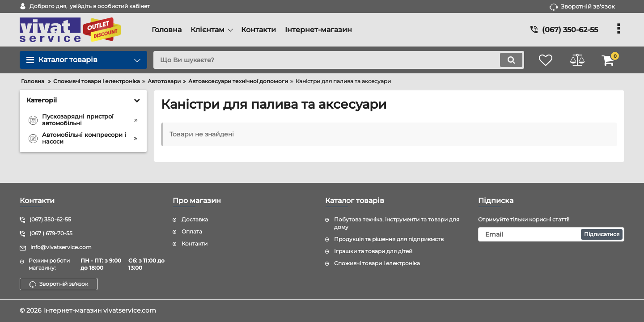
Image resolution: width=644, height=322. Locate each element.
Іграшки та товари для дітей (373, 251)
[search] (339, 60)
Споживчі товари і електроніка (377, 263)
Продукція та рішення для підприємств (389, 239)
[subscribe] (551, 234)
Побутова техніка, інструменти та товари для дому (397, 223)
